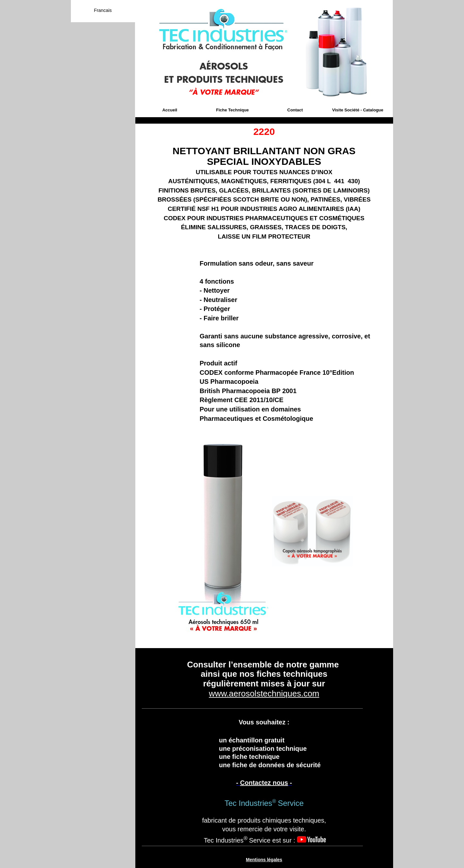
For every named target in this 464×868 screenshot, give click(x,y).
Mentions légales (264, 860)
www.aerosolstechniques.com (264, 693)
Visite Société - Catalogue (358, 110)
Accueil (170, 110)
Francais (103, 10)
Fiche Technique (232, 110)
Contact (295, 110)
